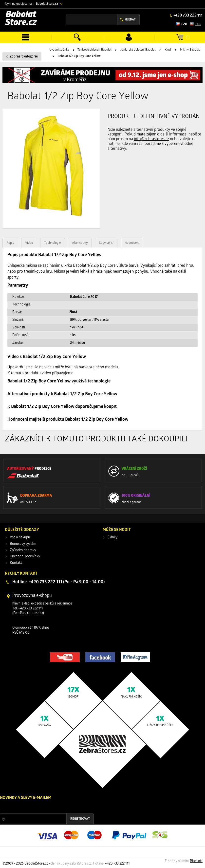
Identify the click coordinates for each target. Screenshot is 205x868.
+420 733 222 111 (188, 16)
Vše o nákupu (20, 538)
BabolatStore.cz (47, 4)
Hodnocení (132, 243)
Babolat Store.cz (21, 19)
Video (29, 243)
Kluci (168, 50)
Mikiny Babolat (190, 50)
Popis (10, 243)
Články (112, 538)
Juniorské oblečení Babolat (138, 50)
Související (106, 243)
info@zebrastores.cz (151, 139)
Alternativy (80, 243)
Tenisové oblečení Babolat (94, 50)
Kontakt (16, 563)
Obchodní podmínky (25, 557)
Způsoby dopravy (23, 550)
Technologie (53, 243)
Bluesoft (196, 861)
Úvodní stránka (59, 50)
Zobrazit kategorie (24, 57)
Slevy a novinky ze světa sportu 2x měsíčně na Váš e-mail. (42, 807)
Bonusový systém (23, 544)
